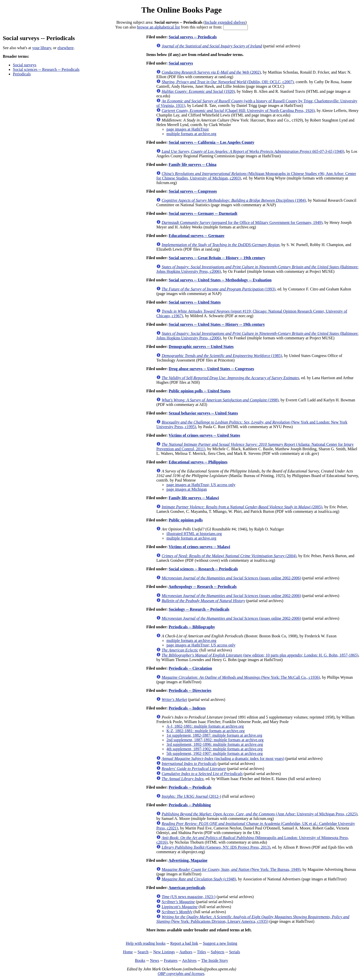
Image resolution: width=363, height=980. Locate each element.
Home (128, 952)
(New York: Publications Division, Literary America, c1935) (253, 919)
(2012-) (191, 796)
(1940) (253, 151)
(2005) (242, 507)
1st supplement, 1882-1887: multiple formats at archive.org (214, 735)
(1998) (220, 400)
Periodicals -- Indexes (187, 708)
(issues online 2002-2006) (231, 578)
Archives (189, 960)
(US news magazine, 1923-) (189, 897)
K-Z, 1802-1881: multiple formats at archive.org (205, 731)
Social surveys (25, 65)
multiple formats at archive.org (191, 134)
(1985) (222, 356)
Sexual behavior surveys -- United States (203, 413)
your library (42, 48)
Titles (201, 952)
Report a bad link (184, 943)
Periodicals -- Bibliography (192, 627)
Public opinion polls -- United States (200, 391)
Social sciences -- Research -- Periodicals (46, 69)
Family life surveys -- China (192, 165)
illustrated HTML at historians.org (194, 534)
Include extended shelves (225, 22)
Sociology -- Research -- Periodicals (199, 609)
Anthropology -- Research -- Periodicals (202, 587)
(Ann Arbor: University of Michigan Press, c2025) (259, 814)
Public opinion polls (186, 520)
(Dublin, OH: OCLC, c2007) (228, 82)
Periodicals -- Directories (190, 690)
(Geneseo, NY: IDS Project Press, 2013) (216, 847)
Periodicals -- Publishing (190, 805)
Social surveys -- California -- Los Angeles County (211, 142)
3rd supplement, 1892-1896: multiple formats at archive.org (215, 744)
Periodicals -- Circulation (190, 668)
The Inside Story (215, 960)
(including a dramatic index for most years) (223, 759)
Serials (235, 952)
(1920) (198, 91)
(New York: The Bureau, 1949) (231, 869)
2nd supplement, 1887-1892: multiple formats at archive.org (215, 740)
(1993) (218, 289)
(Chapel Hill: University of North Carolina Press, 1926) (238, 111)
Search (143, 952)
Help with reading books (146, 943)
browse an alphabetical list (158, 27)
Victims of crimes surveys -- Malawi (199, 547)
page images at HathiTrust (188, 129)
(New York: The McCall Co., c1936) (241, 677)
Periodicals (22, 74)
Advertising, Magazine (188, 860)
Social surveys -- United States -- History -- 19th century (217, 324)
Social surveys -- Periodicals (193, 37)
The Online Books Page (181, 10)
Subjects (218, 952)
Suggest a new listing (220, 943)
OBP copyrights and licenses (181, 974)
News (155, 960)
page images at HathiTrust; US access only (201, 485)
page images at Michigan (187, 489)
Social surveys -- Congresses (193, 191)
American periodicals (187, 888)
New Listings (164, 952)
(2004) (229, 556)
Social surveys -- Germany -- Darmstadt (203, 213)
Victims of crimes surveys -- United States (204, 435)
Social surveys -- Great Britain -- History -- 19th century (217, 258)
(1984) (234, 200)
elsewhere (66, 48)
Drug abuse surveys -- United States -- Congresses (211, 369)
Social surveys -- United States (195, 302)
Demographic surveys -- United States (201, 347)
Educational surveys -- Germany (197, 236)
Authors (186, 952)
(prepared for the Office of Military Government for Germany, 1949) (242, 222)
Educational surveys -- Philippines (198, 462)
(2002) (211, 72)
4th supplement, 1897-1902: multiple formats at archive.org (215, 749)
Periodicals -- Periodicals (190, 787)
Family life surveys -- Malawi (194, 498)
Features (171, 960)
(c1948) (199, 879)
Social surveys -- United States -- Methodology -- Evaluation (220, 280)
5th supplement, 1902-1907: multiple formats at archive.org (215, 753)
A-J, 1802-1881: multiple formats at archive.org (205, 726)
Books (140, 960)
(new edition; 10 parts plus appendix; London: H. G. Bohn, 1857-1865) (260, 655)
